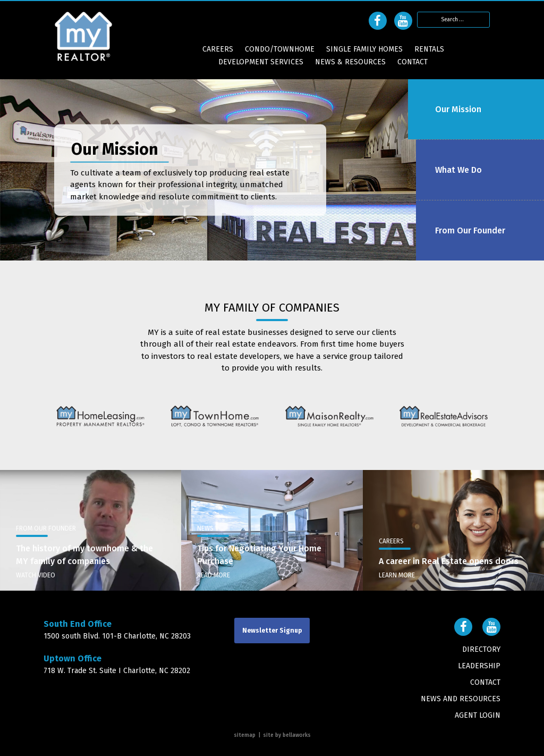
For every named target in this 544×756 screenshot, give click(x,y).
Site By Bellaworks (287, 735)
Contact (413, 62)
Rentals (429, 49)
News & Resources (350, 62)
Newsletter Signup (272, 631)
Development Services (261, 62)
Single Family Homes (364, 49)
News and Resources (461, 699)
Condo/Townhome (280, 49)
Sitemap (245, 735)
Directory (481, 649)
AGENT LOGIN (478, 715)
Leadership (479, 666)
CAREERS (218, 49)
